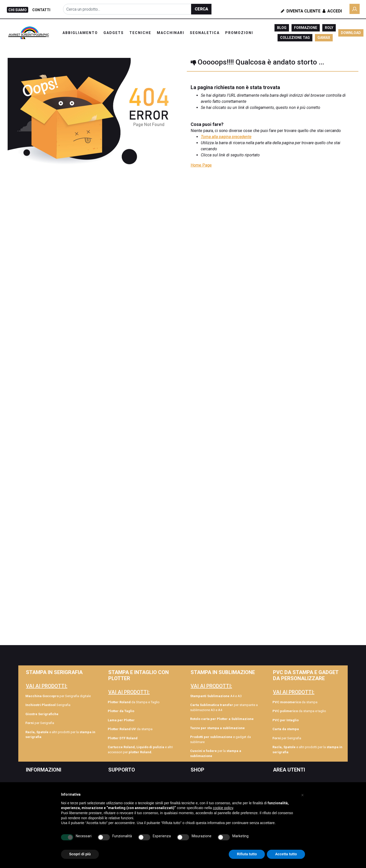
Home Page (201, 165)
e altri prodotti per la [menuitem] (60, 735)
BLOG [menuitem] (282, 28)
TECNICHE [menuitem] (140, 33)
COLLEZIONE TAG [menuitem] (295, 38)
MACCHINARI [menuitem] (171, 33)
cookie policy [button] (223, 808)
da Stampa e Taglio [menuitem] (134, 702)
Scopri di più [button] (80, 854)
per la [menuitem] (216, 753)
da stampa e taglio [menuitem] (299, 711)
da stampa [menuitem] (130, 729)
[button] (201, 9)
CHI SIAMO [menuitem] (18, 10)
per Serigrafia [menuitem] (40, 723)
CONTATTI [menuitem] (41, 10)
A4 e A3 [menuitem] (216, 696)
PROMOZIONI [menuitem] (239, 33)
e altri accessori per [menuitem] (140, 750)
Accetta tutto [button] (286, 854)
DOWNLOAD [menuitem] (351, 33)
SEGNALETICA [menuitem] (205, 33)
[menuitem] (60, 714)
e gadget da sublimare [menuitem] (220, 739)
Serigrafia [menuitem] (48, 705)
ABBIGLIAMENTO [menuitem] (80, 33)
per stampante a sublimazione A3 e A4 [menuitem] (224, 707)
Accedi (332, 11)
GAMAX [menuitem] (324, 38)
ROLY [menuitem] (329, 28)
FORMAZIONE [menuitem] (306, 28)
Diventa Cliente (301, 11)
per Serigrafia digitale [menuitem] (58, 696)
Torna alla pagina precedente (226, 137)
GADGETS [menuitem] (114, 33)
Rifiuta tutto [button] (247, 854)
